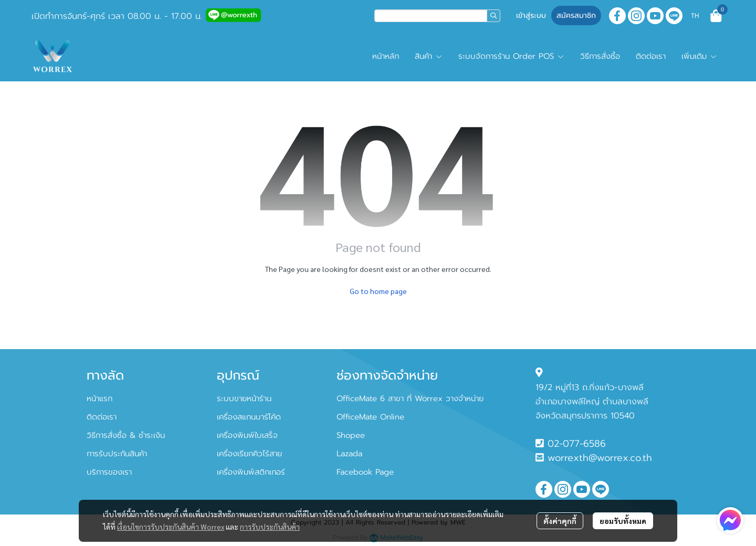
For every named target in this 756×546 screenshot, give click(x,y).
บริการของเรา (109, 472)
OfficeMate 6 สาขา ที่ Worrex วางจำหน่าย (410, 398)
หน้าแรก (99, 398)
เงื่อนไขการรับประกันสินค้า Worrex (171, 527)
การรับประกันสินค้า (270, 527)
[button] (437, 16)
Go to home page (378, 291)
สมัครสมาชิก (576, 15)
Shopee (351, 435)
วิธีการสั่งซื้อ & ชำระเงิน (126, 435)
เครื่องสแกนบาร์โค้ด (249, 417)
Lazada (349, 454)
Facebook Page (365, 472)
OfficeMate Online (370, 417)
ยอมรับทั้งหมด (623, 521)
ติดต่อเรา (102, 417)
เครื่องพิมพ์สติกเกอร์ (251, 472)
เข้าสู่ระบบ (531, 15)
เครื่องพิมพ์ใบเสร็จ (247, 435)
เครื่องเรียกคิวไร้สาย (249, 454)
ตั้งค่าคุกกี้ (560, 521)
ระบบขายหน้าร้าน (244, 398)
